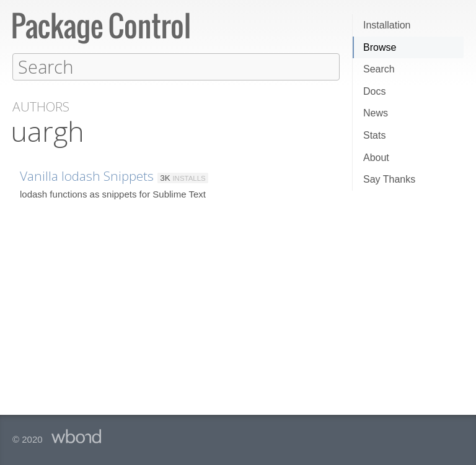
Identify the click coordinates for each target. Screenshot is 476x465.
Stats (374, 135)
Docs (374, 91)
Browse (380, 47)
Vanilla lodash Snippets (87, 175)
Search (379, 69)
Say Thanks (389, 179)
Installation (387, 25)
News (376, 113)
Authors (41, 106)
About (376, 158)
